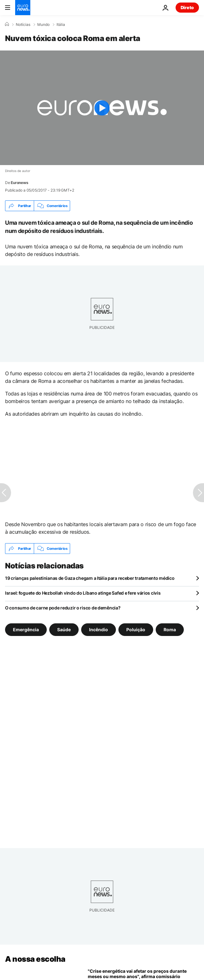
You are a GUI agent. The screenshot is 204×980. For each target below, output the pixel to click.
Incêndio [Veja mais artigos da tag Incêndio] (99, 630)
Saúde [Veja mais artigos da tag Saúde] (64, 630)
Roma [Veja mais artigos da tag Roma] (170, 630)
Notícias (23, 25)
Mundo (43, 25)
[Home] (7, 24)
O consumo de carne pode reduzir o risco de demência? (63, 608)
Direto (187, 7)
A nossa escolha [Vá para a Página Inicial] (35, 959)
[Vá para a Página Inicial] (23, 8)
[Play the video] (102, 108)
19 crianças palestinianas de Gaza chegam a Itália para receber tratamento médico (90, 578)
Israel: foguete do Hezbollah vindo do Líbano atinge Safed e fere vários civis (83, 593)
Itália (61, 25)
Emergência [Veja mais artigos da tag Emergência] (26, 630)
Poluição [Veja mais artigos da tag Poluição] (136, 630)
